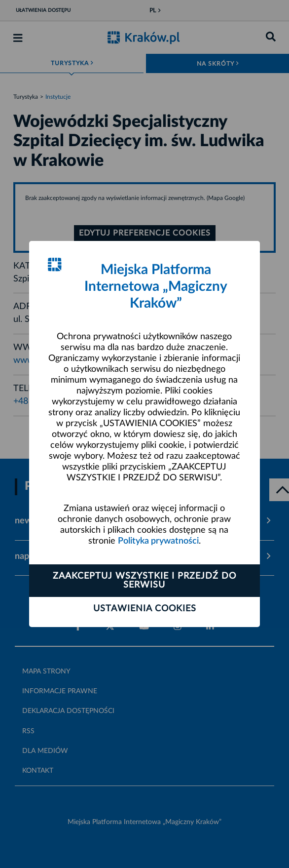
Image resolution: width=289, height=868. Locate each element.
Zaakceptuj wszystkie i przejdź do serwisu (144, 581)
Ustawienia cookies (145, 609)
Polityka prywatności (158, 541)
